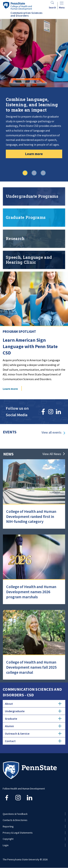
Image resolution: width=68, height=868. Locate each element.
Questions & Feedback (15, 814)
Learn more (34, 154)
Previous (9, 55)
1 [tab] (25, 173)
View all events (51, 432)
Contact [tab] (33, 741)
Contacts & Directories (15, 820)
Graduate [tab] (33, 719)
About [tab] (33, 704)
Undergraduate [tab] (33, 711)
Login (6, 845)
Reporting (8, 826)
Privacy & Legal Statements (18, 833)
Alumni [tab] (33, 726)
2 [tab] (34, 173)
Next (59, 55)
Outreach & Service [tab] (33, 734)
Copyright (8, 839)
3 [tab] (43, 173)
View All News (52, 454)
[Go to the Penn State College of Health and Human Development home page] (17, 6)
